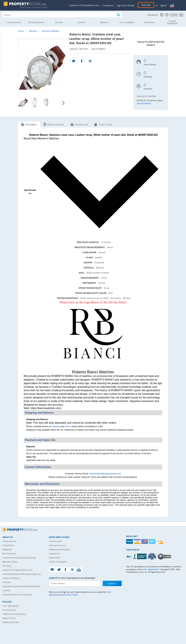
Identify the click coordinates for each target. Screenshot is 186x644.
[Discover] (160, 541)
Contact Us (108, 5)
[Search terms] (62, 15)
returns (68, 426)
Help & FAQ (54, 558)
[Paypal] (130, 541)
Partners (7, 582)
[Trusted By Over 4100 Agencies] (152, 556)
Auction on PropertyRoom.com (84, 5)
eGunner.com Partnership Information (21, 586)
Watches (33, 31)
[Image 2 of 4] (34, 103)
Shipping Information (59, 549)
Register (146, 5)
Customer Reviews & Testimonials (19, 558)
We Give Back (9, 553)
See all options (144, 103)
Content (3, 42)
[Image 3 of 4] (46, 103)
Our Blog (7, 566)
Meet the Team (10, 562)
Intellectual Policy (11, 622)
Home (21, 31)
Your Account (55, 541)
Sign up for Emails (126, 5)
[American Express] (152, 541)
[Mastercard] (145, 541)
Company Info (9, 541)
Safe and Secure (57, 545)
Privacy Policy (9, 610)
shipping (56, 426)
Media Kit (7, 549)
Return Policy (9, 618)
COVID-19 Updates (58, 562)
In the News (8, 545)
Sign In (163, 5)
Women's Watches (51, 31)
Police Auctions (14, 22)
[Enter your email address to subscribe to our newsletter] (75, 584)
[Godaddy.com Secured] (165, 556)
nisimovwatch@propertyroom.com (105, 474)
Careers (6, 590)
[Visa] (137, 541)
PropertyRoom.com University (17, 594)
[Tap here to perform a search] (119, 15)
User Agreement (11, 606)
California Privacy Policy (14, 614)
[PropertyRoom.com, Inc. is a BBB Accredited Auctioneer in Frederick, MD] (137, 556)
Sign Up (112, 584)
